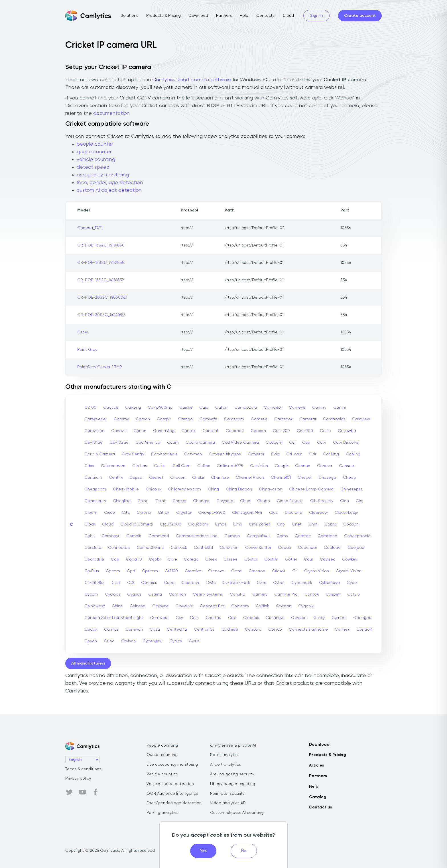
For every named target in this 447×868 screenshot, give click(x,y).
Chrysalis (225, 501)
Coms (282, 536)
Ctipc (109, 641)
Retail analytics (225, 755)
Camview (361, 419)
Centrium (93, 478)
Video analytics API (228, 803)
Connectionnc (150, 548)
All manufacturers (88, 663)
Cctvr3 (353, 594)
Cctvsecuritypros (225, 454)
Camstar (308, 419)
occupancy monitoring (103, 175)
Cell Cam (181, 466)
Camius (111, 629)
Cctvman (193, 454)
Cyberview (153, 641)
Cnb (281, 524)
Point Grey (87, 350)
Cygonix (306, 606)
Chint (160, 501)
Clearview (318, 513)
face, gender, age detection (110, 183)
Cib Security (322, 501)
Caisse (186, 407)
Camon (143, 419)
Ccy (179, 618)
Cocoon (351, 524)
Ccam (173, 443)
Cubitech (190, 583)
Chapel (305, 478)
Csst (116, 583)
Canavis (119, 431)
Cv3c (211, 583)
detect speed (93, 167)
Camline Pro (286, 594)
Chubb (264, 501)
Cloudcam (198, 524)
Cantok (312, 594)
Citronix (144, 513)
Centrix (116, 478)
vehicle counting (96, 160)
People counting (162, 745)
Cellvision (259, 466)
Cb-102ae (119, 443)
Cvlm (261, 583)
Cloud (288, 16)
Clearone (293, 513)
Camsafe (208, 419)
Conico (275, 629)
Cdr (313, 454)
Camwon (134, 629)
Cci (292, 443)
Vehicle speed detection (170, 784)
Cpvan (91, 641)
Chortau (213, 618)
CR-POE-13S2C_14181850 (101, 245)
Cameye (297, 407)
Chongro (201, 501)
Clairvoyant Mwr (247, 513)
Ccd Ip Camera (200, 443)
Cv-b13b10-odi (236, 583)
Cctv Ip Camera (100, 454)
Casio (325, 431)
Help (244, 16)
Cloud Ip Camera (137, 524)
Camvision (94, 431)
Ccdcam (274, 443)
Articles (316, 765)
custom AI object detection (109, 190)
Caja (204, 407)
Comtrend (327, 536)
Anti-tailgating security (232, 774)
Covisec (328, 559)
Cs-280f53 (95, 583)
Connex (342, 629)
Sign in (316, 16)
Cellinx (204, 466)
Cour (308, 559)
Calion (221, 407)
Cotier (291, 559)
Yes (203, 851)
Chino (143, 501)
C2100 (90, 407)
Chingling (122, 501)
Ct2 (131, 583)
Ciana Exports (290, 501)
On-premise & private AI (233, 745)
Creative (193, 571)
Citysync (160, 606)
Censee (347, 466)
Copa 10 (134, 559)
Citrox (164, 513)
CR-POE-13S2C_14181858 (101, 263)
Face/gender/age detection (174, 803)
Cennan (303, 466)
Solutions (129, 16)
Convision (229, 548)
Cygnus (134, 594)
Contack (179, 548)
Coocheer (307, 548)
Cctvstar (256, 454)
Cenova (325, 466)
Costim (271, 559)
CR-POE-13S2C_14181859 (100, 280)
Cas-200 (281, 431)
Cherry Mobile (126, 489)
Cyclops (113, 594)
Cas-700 (305, 431)
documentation (111, 113)
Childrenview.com (184, 489)
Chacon (178, 478)
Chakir (198, 478)
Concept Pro (212, 606)
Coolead (332, 548)
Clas (273, 513)
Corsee (230, 559)
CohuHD (238, 594)
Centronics (204, 629)
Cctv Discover (346, 443)
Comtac (303, 536)
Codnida (230, 629)
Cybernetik (302, 583)
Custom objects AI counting (237, 813)
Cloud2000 (171, 524)
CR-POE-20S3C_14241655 (101, 315)
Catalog (318, 797)
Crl (295, 571)
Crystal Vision (349, 571)
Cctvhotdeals (164, 454)
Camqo (185, 419)
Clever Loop (346, 513)
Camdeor (273, 407)
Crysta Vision (317, 571)
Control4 (365, 629)
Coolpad (356, 548)
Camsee (259, 419)
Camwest (159, 618)
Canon (140, 431)
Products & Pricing (163, 16)
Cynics (176, 641)
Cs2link (262, 606)
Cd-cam (294, 454)
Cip (359, 501)
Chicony (153, 489)
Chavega (327, 478)
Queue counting (162, 755)
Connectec (119, 548)
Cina (345, 501)
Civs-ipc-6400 (212, 513)
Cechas (140, 466)
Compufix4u (258, 536)
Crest (236, 571)
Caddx (91, 629)
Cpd (131, 571)
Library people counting (233, 784)
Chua (245, 501)
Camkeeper (96, 419)
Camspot (283, 419)
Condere (93, 548)
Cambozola (246, 407)
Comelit (134, 536)
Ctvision (299, 618)
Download (198, 16)
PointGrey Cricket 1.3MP (100, 367)
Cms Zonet (260, 524)
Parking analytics (162, 813)
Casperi (333, 594)
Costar (251, 559)
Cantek (188, 431)
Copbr (155, 559)
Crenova (216, 571)
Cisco (109, 513)
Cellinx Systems (208, 594)
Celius (160, 466)
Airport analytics (225, 765)
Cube (169, 583)
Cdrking (353, 454)
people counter (95, 144)
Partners (224, 16)
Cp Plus (92, 571)
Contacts (265, 16)
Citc (126, 513)
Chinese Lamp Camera (311, 489)
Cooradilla (94, 559)
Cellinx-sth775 (230, 466)
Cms (238, 524)
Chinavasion (271, 489)
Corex (211, 559)
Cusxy (319, 618)
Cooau (285, 548)
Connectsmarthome (308, 629)
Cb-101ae (94, 443)
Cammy (121, 419)
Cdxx (89, 466)
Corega (191, 559)
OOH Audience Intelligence (172, 794)
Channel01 (281, 478)
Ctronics (149, 583)
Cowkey (350, 559)
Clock (90, 524)
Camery (260, 594)
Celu (194, 618)
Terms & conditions (83, 769)
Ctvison (128, 641)
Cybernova (329, 583)
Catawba (347, 431)
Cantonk (211, 431)
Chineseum (95, 501)
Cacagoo (362, 618)
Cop (115, 559)
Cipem (91, 513)
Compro (232, 536)
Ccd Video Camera (240, 443)
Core (172, 559)
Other (83, 332)
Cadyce (111, 407)
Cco (306, 443)
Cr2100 (171, 571)
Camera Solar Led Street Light (114, 618)
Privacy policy (78, 779)
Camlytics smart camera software (192, 80)
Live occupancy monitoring (172, 765)
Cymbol (339, 618)
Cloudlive (184, 606)
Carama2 (235, 431)
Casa (155, 629)
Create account (360, 16)
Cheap (350, 478)
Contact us (320, 807)
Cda (275, 454)
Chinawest (95, 606)
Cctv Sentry (133, 454)
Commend (159, 536)
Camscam (234, 419)
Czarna (155, 594)
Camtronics (334, 419)
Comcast (110, 536)
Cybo (352, 583)
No (244, 851)
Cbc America (148, 443)
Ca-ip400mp (160, 407)
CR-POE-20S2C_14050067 (102, 298)
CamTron (177, 594)
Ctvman (284, 606)
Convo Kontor (258, 548)
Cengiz (282, 466)
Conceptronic (357, 536)
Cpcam (113, 571)
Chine (117, 606)
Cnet (297, 524)
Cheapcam (95, 489)
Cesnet (156, 478)
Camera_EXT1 (90, 228)
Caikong (133, 407)
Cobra (330, 524)
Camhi (340, 407)
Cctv (322, 443)
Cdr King (331, 454)
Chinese (138, 606)
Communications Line (197, 536)
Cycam (91, 594)
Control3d (203, 548)
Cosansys (275, 618)
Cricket (279, 571)
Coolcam (240, 606)
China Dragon (239, 489)
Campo (164, 419)
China (213, 489)
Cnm (313, 524)
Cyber (279, 583)
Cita (232, 618)
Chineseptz (351, 489)
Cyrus (194, 641)
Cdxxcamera (113, 466)
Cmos (221, 524)
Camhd (319, 407)
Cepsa (136, 478)
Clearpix (251, 618)
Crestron (257, 571)
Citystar (184, 513)
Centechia (177, 629)
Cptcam (150, 571)
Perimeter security (227, 794)
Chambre (220, 478)
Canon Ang (164, 431)
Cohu (90, 536)
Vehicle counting (162, 774)
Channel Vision (250, 478)
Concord (253, 629)
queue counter (94, 152)
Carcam (258, 431)
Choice (179, 501)
